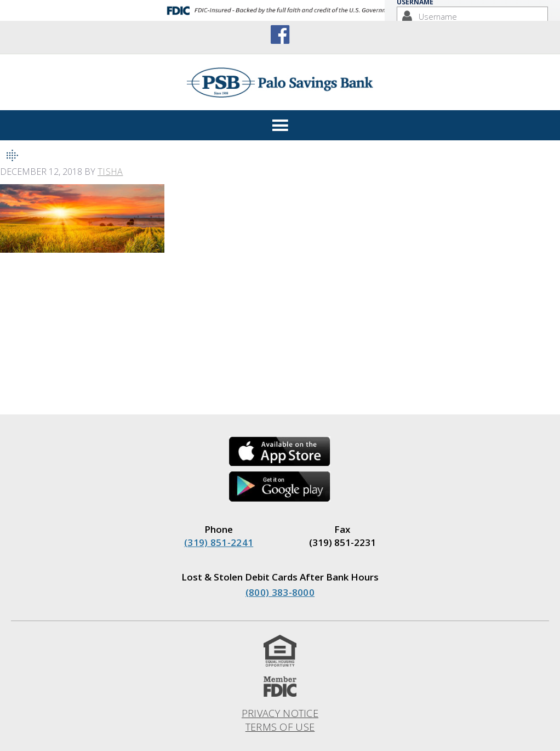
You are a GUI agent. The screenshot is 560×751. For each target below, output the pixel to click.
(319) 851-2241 (219, 542)
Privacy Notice (280, 713)
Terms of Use (280, 727)
